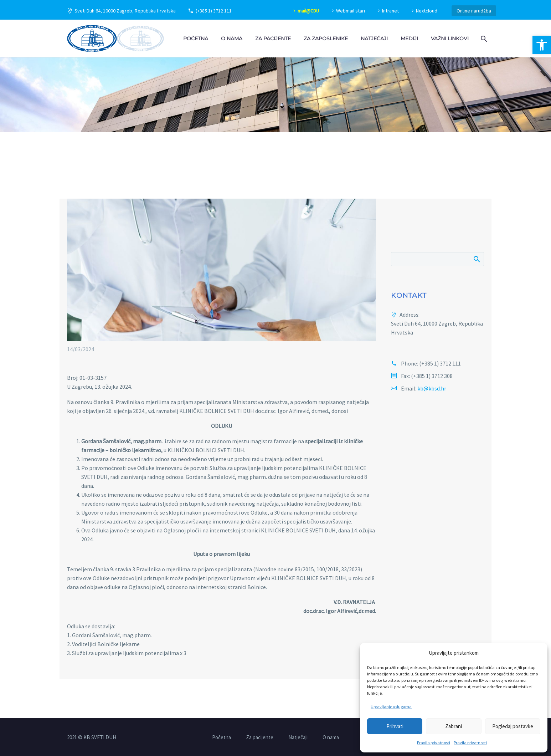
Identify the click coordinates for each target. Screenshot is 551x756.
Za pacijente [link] (273, 39)
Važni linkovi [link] (450, 39)
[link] (542, 45)
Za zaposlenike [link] (326, 39)
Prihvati (395, 726)
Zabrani (454, 726)
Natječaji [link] (374, 39)
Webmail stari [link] (351, 11)
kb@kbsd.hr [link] (432, 388)
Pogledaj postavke (513, 726)
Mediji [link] (409, 39)
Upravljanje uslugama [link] (391, 707)
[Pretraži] (437, 259)
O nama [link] (232, 39)
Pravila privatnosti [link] (434, 743)
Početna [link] (196, 39)
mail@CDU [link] (308, 11)
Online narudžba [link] (474, 11)
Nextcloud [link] (427, 11)
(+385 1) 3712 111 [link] (214, 11)
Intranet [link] (390, 11)
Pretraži (476, 259)
